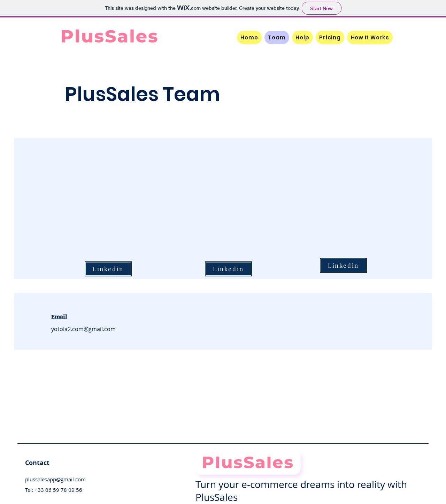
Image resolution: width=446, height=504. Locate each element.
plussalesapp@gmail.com (55, 479)
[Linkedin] (343, 265)
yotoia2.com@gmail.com (83, 329)
